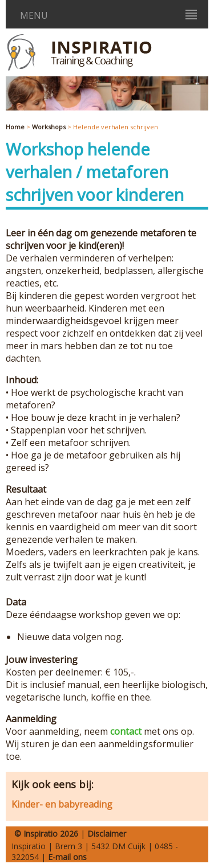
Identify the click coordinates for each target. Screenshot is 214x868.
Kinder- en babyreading (62, 804)
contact (126, 731)
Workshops (49, 127)
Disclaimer (107, 834)
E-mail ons (67, 857)
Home (15, 127)
